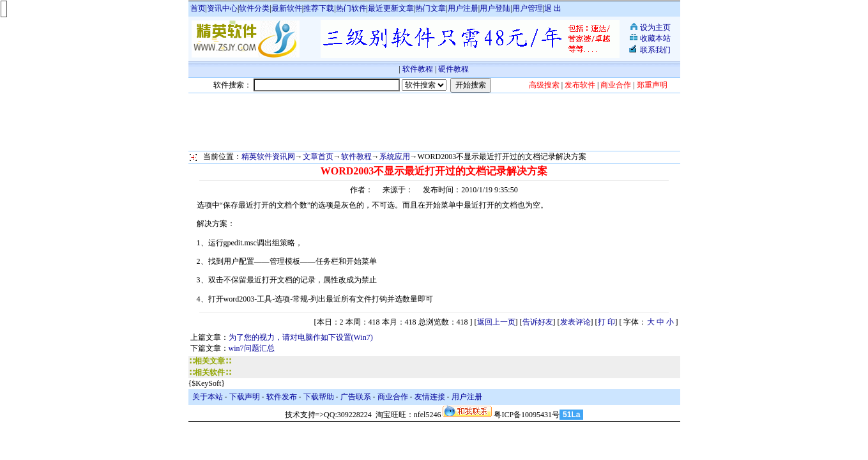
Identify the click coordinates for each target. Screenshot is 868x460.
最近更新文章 (391, 8)
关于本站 (208, 397)
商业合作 (393, 397)
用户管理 (528, 8)
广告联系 (356, 397)
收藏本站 (655, 38)
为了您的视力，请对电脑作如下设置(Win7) (301, 337)
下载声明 (245, 397)
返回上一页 (496, 322)
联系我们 (655, 50)
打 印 (606, 322)
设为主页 (655, 27)
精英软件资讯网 (268, 157)
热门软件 (351, 8)
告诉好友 (538, 322)
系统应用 (395, 157)
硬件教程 (453, 69)
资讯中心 (222, 8)
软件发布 (282, 397)
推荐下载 (319, 8)
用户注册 (463, 8)
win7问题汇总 (252, 348)
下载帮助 (319, 397)
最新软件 (287, 8)
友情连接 (430, 397)
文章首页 (318, 157)
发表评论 (575, 322)
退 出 (553, 8)
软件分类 (254, 8)
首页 (198, 8)
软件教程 (418, 69)
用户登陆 (495, 8)
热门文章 (430, 8)
